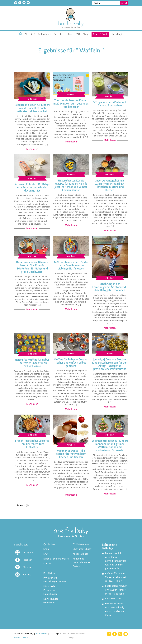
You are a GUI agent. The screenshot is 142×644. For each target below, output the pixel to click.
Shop (86, 34)
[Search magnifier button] (126, 3)
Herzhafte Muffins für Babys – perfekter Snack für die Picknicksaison (32, 363)
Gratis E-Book (100, 34)
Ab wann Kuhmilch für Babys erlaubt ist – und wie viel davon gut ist (32, 187)
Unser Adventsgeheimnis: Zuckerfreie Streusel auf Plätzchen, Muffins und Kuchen (110, 185)
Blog (70, 34)
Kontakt (48, 564)
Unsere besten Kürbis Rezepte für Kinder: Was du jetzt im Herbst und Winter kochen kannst (71, 185)
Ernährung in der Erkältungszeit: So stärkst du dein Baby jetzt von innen (110, 287)
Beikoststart (44, 34)
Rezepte (58, 34)
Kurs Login (117, 34)
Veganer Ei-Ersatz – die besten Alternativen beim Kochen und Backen (71, 454)
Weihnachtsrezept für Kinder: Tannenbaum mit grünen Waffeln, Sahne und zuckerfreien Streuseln (110, 445)
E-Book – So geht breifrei (56, 559)
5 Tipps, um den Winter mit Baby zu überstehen (110, 104)
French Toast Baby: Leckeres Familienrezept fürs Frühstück (32, 444)
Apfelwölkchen (113, 599)
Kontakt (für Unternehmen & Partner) (81, 562)
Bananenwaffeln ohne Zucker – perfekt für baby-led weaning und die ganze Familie (116, 561)
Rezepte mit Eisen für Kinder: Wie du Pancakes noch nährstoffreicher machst (32, 108)
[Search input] (107, 3)
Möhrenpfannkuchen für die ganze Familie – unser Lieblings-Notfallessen (71, 265)
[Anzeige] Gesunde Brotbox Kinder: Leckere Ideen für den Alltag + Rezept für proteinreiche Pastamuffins (110, 364)
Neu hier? (30, 34)
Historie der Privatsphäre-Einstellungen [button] (50, 590)
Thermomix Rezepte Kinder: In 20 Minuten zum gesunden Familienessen (71, 103)
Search (21, 505)
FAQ (78, 34)
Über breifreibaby (82, 549)
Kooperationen (81, 554)
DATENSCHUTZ (21, 638)
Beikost (33, 99)
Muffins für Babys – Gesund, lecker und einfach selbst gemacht (71, 363)
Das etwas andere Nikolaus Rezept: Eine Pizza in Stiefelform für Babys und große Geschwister (32, 267)
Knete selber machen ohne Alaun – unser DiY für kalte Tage (116, 590)
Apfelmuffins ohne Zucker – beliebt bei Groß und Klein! (115, 577)
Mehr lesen (32, 149)
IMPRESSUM (42, 634)
